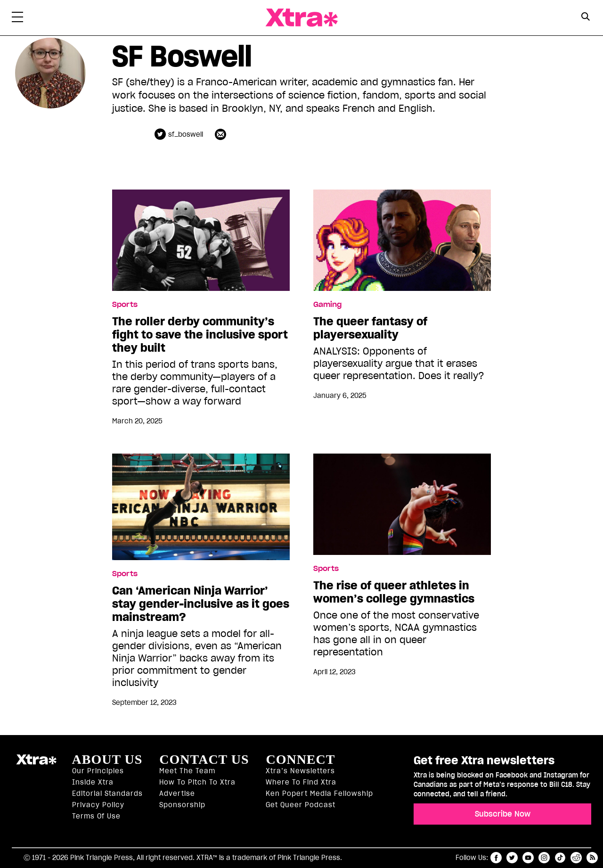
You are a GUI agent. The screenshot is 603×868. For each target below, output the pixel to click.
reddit (576, 858)
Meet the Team (187, 771)
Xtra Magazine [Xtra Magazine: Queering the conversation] (301, 18)
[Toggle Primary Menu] (17, 19)
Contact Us (204, 760)
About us (107, 760)
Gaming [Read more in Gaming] (327, 305)
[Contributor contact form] (222, 134)
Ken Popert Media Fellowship (319, 794)
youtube (528, 858)
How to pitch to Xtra (197, 782)
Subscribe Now (503, 814)
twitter (512, 858)
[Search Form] (585, 18)
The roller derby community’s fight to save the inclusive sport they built (200, 335)
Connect (300, 760)
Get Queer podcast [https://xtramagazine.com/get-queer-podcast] (301, 805)
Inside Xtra (93, 782)
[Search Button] (585, 17)
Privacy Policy (98, 805)
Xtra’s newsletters (300, 771)
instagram (544, 858)
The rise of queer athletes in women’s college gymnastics (395, 592)
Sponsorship (182, 805)
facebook (496, 858)
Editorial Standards (107, 794)
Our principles (98, 771)
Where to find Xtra (301, 782)
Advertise (177, 794)
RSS (592, 858)
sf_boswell (186, 134)
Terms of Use (96, 816)
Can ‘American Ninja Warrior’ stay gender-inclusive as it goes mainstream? (201, 604)
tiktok (560, 858)
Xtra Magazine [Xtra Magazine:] (36, 763)
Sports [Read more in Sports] (125, 305)
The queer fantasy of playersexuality (370, 328)
